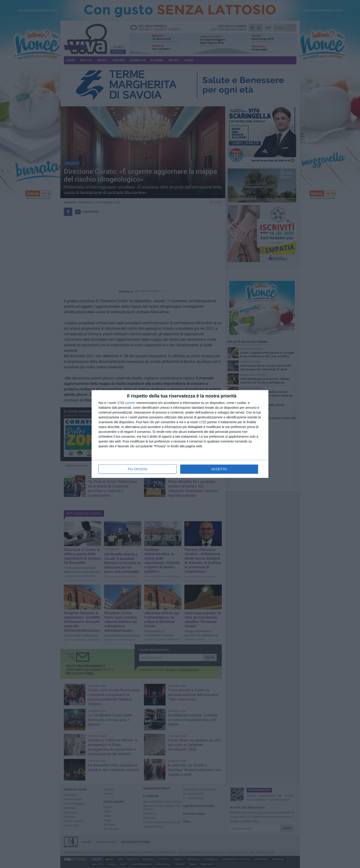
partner (130, 403)
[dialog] (180, 434)
